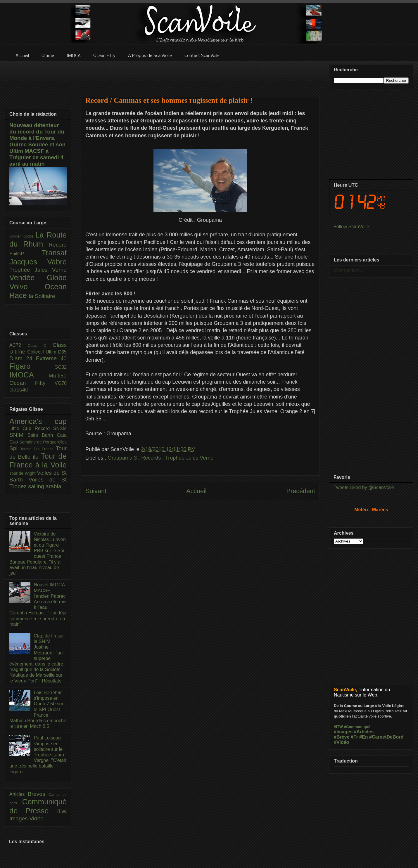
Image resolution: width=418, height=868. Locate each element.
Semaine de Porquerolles (43, 442)
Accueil (196, 491)
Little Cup (22, 428)
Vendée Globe (38, 278)
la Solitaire (42, 296)
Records (152, 458)
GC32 (61, 367)
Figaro (32, 366)
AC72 (19, 345)
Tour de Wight (23, 473)
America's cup (38, 421)
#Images (343, 732)
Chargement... (349, 270)
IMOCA (29, 375)
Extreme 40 (51, 358)
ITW (62, 811)
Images (19, 818)
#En (363, 737)
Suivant (96, 491)
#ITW (338, 727)
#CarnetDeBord (386, 737)
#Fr (354, 737)
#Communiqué (357, 727)
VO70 (61, 383)
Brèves (38, 794)
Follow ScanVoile (351, 227)
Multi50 (58, 376)
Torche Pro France (38, 449)
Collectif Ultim (43, 352)
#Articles (364, 732)
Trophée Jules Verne (189, 458)
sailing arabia (45, 486)
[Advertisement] (200, 75)
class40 (19, 390)
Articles (19, 794)
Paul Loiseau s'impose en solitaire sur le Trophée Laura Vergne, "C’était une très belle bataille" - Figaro (38, 755)
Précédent (301, 491)
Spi (15, 448)
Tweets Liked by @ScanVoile (364, 487)
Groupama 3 (123, 458)
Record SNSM (51, 428)
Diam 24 (23, 358)
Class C (40, 345)
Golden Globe (22, 236)
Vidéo (36, 818)
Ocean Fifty (32, 383)
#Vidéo (341, 742)
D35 (62, 352)
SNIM (18, 435)
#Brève (342, 737)
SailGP (25, 254)
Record (58, 245)
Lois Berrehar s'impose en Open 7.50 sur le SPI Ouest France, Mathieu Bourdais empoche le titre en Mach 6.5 (38, 709)
